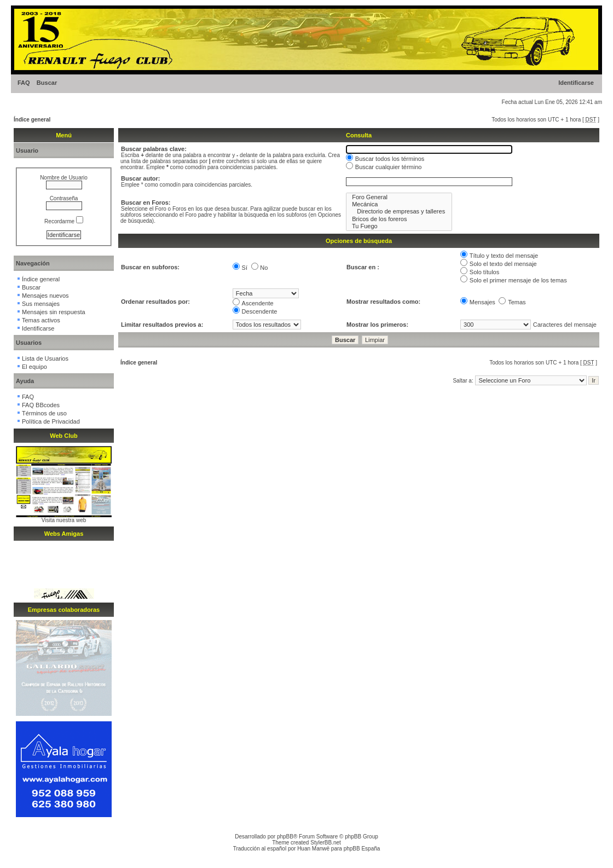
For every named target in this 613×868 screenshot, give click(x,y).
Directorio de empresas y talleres (399, 212)
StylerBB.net (326, 843)
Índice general (32, 120)
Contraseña (64, 198)
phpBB (285, 837)
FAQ (24, 83)
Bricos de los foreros (399, 219)
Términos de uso (44, 413)
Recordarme (64, 221)
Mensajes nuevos (45, 296)
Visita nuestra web (64, 520)
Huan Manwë (313, 849)
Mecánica (399, 204)
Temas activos (41, 320)
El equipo (34, 367)
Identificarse (576, 83)
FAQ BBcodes (41, 405)
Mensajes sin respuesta (54, 312)
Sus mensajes (41, 304)
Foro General (399, 197)
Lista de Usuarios (45, 358)
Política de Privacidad (51, 421)
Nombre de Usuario (64, 178)
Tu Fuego (399, 226)
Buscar (47, 83)
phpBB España (362, 849)
